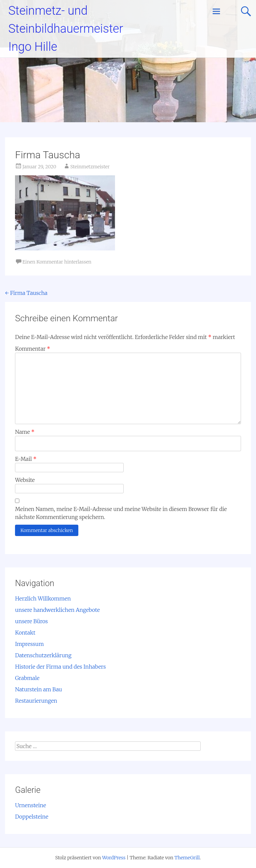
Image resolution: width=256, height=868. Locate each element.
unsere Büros (31, 621)
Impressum (29, 644)
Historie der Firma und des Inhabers (60, 667)
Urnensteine (30, 805)
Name (25, 432)
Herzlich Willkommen (43, 598)
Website (25, 480)
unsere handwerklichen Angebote (57, 610)
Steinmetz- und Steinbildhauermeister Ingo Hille (66, 29)
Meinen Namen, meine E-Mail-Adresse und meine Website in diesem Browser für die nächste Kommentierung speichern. (121, 513)
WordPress (114, 858)
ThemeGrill (187, 858)
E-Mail (26, 459)
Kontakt (25, 633)
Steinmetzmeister (90, 167)
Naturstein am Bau (38, 689)
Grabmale (27, 678)
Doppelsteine (32, 817)
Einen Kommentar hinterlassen (57, 262)
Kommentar (32, 349)
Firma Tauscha (26, 293)
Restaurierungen (36, 701)
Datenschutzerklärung (43, 655)
